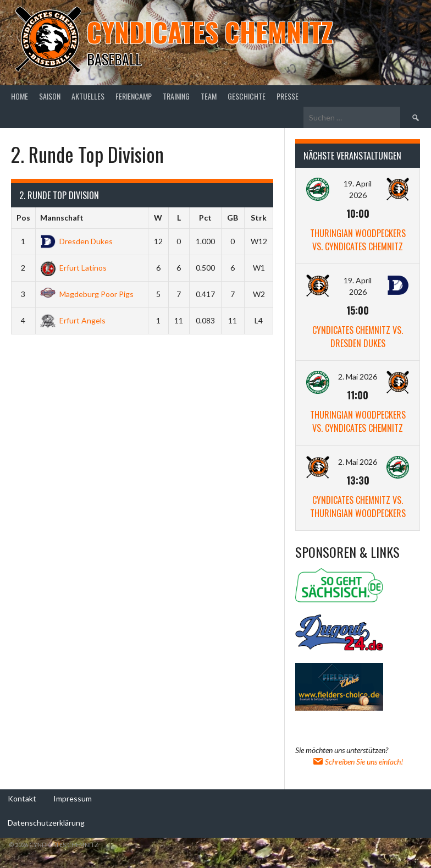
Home (20, 96)
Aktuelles (88, 96)
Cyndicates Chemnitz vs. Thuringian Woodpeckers (358, 507)
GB (233, 218)
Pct (205, 218)
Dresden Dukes (76, 241)
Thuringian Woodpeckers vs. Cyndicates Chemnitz (358, 240)
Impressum (73, 798)
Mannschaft (62, 218)
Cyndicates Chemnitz (210, 32)
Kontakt (22, 798)
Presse (288, 96)
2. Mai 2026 (358, 377)
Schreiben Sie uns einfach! (358, 762)
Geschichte (247, 96)
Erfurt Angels (73, 320)
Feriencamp (134, 96)
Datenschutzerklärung (46, 823)
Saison (50, 96)
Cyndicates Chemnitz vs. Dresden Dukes (358, 337)
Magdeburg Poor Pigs (87, 294)
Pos (23, 218)
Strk (259, 218)
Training (176, 96)
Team (209, 96)
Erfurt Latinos (73, 268)
